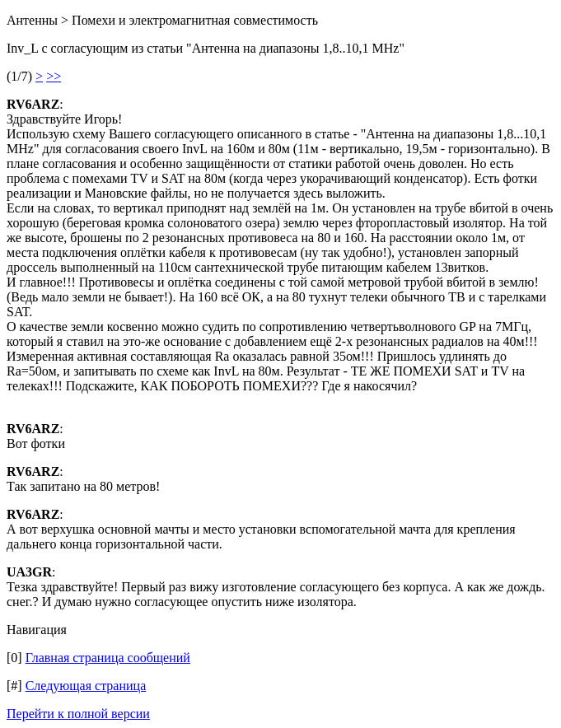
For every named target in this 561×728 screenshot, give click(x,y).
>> (54, 76)
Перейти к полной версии (78, 714)
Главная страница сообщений (108, 658)
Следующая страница (86, 686)
